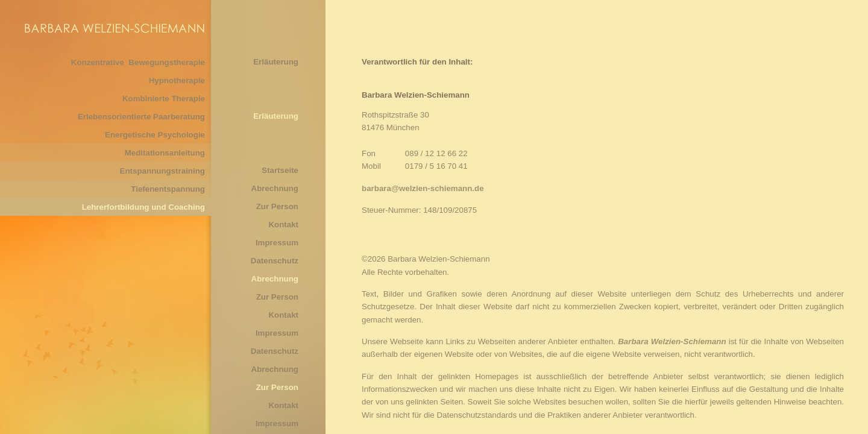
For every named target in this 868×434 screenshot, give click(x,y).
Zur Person (277, 206)
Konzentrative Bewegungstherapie (138, 62)
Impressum (277, 243)
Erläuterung (276, 62)
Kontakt (283, 225)
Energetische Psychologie (155, 135)
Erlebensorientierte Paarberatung (141, 117)
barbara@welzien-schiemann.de (423, 188)
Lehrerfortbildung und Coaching (143, 207)
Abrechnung (275, 188)
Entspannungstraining (162, 171)
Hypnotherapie (177, 80)
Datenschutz (275, 261)
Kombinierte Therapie (164, 99)
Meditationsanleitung (165, 153)
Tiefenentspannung (168, 189)
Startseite (280, 170)
